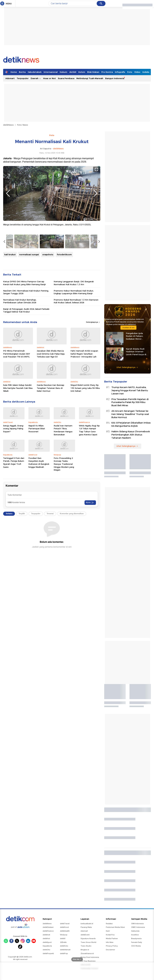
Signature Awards (88, 938)
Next (95, 193)
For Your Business (88, 961)
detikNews (8, 125)
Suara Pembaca (66, 78)
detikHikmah (65, 950)
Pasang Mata (86, 927)
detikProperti (48, 953)
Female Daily (137, 942)
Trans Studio (86, 946)
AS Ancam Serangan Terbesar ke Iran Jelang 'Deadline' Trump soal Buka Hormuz (130, 414)
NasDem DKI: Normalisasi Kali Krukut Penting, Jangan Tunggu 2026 (26, 292)
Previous (8, 193)
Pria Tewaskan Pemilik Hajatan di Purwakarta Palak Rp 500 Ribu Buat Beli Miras (130, 402)
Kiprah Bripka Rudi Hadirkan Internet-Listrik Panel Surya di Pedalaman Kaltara (136, 352)
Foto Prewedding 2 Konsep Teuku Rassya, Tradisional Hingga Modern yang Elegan (64, 464)
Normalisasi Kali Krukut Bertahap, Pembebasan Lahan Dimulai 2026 (20, 301)
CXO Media (136, 946)
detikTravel (65, 924)
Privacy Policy (112, 946)
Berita (22, 72)
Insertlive (135, 935)
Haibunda (135, 931)
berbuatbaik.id (87, 924)
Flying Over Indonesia (90, 957)
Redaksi (109, 924)
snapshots (48, 254)
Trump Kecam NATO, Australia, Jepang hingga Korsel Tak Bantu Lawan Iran (130, 390)
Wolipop (64, 935)
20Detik (63, 942)
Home (14, 72)
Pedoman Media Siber (115, 927)
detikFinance (48, 931)
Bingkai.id (85, 950)
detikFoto (64, 946)
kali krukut (10, 254)
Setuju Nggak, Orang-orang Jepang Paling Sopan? (14, 429)
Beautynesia (136, 938)
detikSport (47, 942)
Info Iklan (110, 942)
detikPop (64, 953)
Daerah (36, 78)
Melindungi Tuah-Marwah (90, 78)
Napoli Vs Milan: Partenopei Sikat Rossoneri (37, 429)
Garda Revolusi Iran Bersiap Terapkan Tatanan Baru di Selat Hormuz (51, 388)
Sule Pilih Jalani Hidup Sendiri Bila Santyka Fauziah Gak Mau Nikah (18, 388)
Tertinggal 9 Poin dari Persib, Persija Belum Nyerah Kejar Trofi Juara (14, 463)
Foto (130, 72)
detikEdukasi (48, 927)
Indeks (146, 72)
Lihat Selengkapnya (127, 367)
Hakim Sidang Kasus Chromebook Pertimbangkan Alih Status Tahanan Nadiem (131, 435)
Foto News (22, 125)
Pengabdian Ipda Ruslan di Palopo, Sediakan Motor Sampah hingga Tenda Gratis (137, 336)
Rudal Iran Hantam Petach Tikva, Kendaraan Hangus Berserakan (63, 430)
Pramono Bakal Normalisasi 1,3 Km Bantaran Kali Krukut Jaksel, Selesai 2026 (76, 301)
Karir (108, 931)
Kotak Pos (110, 935)
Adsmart (10, 78)
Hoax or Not (49, 78)
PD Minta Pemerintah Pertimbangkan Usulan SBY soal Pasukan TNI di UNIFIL (17, 354)
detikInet (46, 935)
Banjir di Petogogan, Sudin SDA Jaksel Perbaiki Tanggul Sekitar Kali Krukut (26, 310)
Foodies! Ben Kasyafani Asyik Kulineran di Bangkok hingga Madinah (39, 463)
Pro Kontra (107, 72)
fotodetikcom (64, 254)
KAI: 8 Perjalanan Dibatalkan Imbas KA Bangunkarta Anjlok (131, 424)
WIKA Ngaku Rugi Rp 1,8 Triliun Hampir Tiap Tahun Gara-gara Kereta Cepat (89, 430)
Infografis (120, 72)
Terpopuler (23, 78)
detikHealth (65, 931)
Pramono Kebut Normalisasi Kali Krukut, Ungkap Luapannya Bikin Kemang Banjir (74, 292)
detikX (73, 72)
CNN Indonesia (137, 924)
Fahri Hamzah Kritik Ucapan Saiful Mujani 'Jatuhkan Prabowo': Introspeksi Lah (84, 354)
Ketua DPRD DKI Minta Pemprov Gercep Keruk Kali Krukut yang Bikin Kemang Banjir (25, 283)
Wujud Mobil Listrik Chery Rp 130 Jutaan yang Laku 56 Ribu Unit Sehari (85, 388)
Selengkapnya (93, 322)
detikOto (46, 950)
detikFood (64, 927)
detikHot (46, 938)
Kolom (82, 72)
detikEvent (85, 935)
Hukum (63, 72)
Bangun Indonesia (115, 78)
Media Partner (112, 938)
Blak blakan (93, 72)
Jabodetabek (35, 72)
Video (137, 72)
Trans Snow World (88, 942)
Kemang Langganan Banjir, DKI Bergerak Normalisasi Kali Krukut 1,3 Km (74, 283)
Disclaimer (110, 950)
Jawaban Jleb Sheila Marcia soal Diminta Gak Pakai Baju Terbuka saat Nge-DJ (51, 354)
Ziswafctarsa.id (87, 953)
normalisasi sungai (29, 254)
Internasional (51, 72)
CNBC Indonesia (138, 927)
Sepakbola (47, 946)
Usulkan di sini (128, 328)
